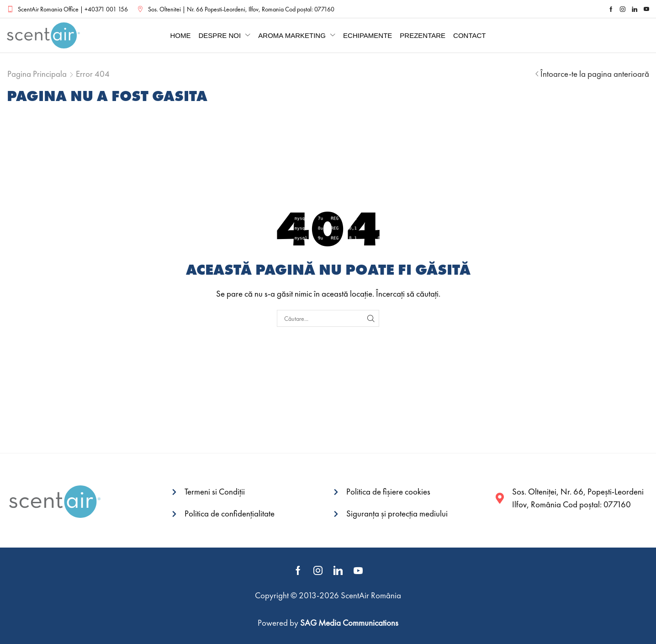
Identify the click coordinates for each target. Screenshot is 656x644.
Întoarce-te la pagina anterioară (595, 74)
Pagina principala (37, 74)
